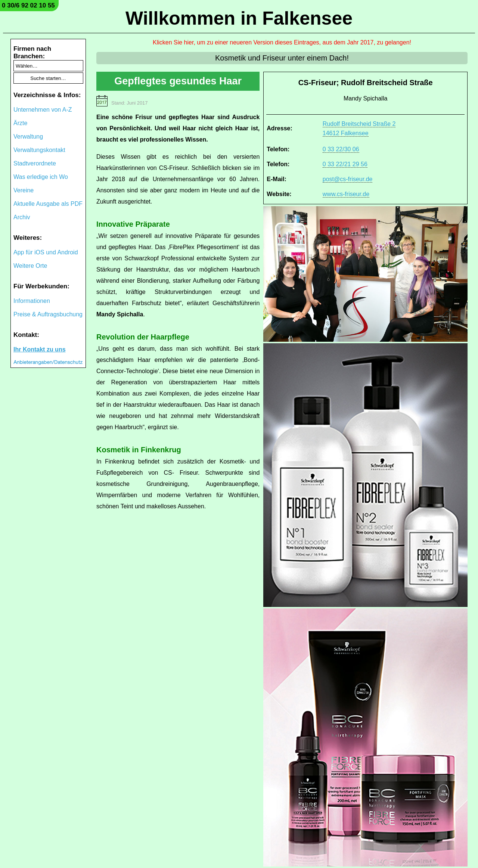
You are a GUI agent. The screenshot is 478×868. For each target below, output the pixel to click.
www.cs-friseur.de (346, 194)
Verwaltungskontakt (39, 150)
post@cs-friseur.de (348, 179)
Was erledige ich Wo (41, 177)
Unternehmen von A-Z (43, 110)
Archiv (22, 217)
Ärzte (20, 123)
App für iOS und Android (46, 252)
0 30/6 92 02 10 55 (28, 5)
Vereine (24, 190)
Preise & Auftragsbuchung (48, 314)
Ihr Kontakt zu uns (40, 349)
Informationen (32, 301)
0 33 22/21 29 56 (345, 164)
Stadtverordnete (35, 163)
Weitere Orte (30, 266)
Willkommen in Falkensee (239, 18)
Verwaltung (28, 137)
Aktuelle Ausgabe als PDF (48, 204)
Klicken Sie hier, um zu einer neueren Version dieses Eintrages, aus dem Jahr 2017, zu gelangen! (282, 42)
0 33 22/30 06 (341, 149)
